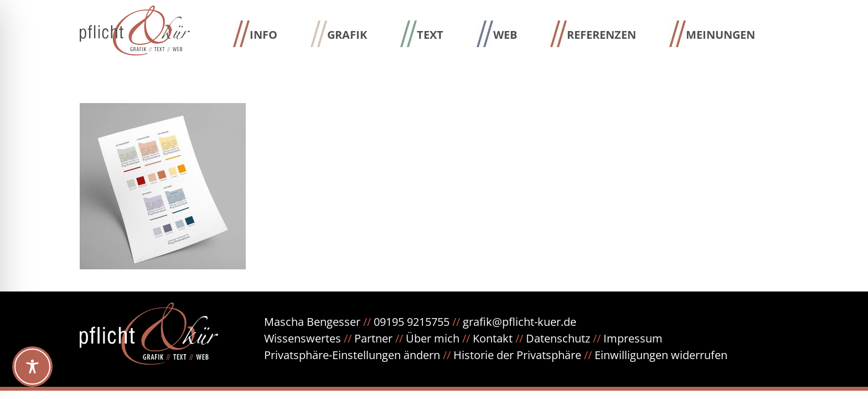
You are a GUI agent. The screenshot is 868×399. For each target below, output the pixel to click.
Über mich (433, 338)
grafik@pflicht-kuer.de (520, 322)
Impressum (633, 338)
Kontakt (493, 338)
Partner (373, 338)
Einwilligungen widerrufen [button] (661, 355)
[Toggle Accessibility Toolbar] (32, 367)
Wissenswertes (303, 338)
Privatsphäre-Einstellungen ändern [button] (352, 355)
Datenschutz (565, 338)
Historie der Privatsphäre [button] (517, 355)
